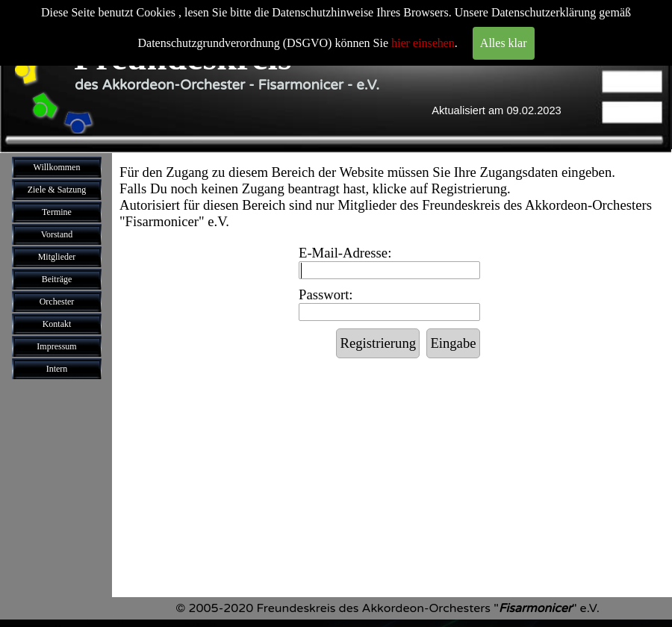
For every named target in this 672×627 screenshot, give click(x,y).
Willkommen (57, 167)
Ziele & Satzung (57, 190)
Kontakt (57, 324)
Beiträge (57, 279)
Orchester (57, 302)
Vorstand (57, 234)
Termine (57, 212)
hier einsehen (423, 43)
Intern (57, 369)
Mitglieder (57, 257)
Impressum (56, 346)
